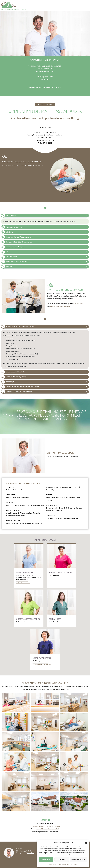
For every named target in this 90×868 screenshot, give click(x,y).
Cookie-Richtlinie (53, 864)
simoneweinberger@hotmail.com (42, 665)
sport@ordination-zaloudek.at (60, 306)
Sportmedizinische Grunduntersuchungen (18, 327)
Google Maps (31, 853)
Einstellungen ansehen (78, 859)
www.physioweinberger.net (40, 663)
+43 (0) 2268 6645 (38, 826)
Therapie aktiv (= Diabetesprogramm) (17, 242)
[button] (86, 843)
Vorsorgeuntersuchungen (12, 247)
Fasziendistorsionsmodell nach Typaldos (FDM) (20, 387)
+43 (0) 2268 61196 (53, 826)
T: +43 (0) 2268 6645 (45, 104)
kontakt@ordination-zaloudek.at (48, 829)
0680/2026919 (79, 304)
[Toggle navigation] (88, 5)
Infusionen (7, 232)
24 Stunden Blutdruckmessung (14, 262)
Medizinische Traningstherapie (14, 377)
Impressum (74, 864)
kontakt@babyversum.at (23, 583)
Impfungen (7, 267)
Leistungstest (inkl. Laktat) (13, 372)
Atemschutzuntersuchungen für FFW (16, 392)
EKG (5, 252)
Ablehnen (62, 859)
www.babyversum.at (22, 581)
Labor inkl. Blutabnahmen (12, 227)
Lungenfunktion (9, 257)
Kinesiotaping (8, 382)
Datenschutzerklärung (65, 864)
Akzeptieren (46, 859)
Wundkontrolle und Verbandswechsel (17, 237)
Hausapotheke (9, 216)
